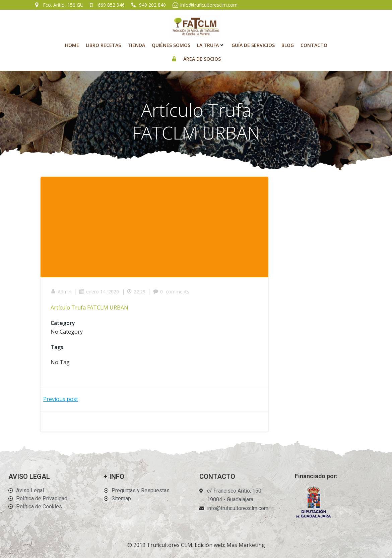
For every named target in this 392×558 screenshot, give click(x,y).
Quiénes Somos (171, 45)
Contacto (314, 45)
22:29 (136, 292)
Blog (288, 45)
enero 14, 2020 (99, 292)
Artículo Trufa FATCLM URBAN (89, 308)
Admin (61, 292)
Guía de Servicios (253, 45)
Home (72, 45)
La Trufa (211, 45)
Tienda (136, 45)
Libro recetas (103, 45)
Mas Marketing (246, 545)
